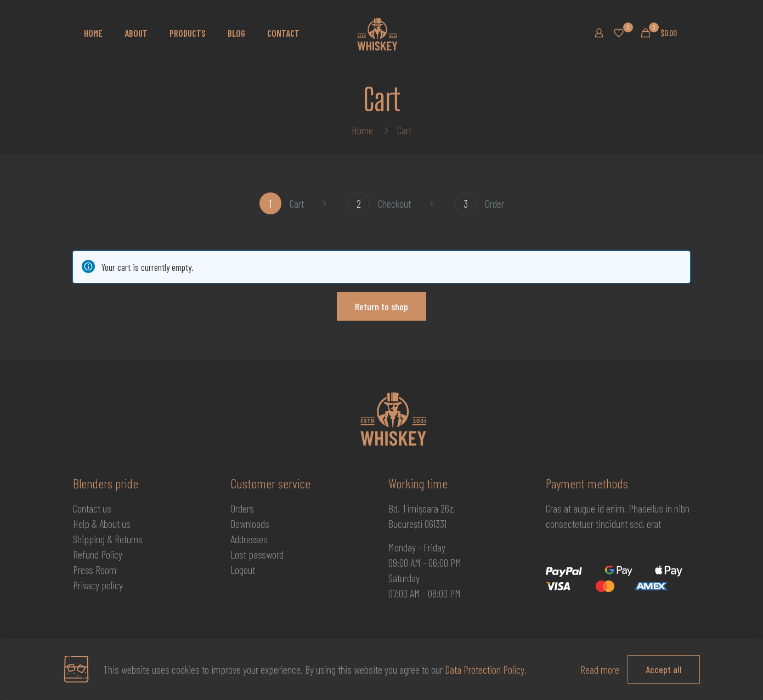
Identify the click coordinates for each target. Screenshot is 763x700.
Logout (243, 570)
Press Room (95, 570)
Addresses (249, 539)
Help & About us (102, 523)
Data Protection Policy (485, 669)
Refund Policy (98, 554)
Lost (239, 554)
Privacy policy (98, 585)
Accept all (664, 669)
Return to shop (381, 306)
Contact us (92, 508)
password (266, 554)
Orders (242, 508)
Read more (600, 669)
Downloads (250, 523)
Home (362, 130)
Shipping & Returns (108, 539)
